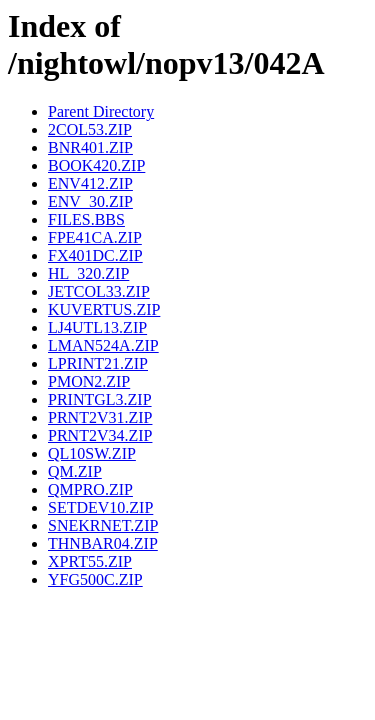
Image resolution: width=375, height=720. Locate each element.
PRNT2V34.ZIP (100, 435)
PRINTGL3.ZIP (100, 399)
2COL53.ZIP (90, 129)
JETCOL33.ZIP (99, 291)
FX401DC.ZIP (95, 255)
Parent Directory (101, 111)
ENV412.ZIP (90, 183)
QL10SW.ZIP (92, 453)
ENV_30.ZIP (90, 201)
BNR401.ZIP (90, 147)
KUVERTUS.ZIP (104, 309)
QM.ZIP (75, 471)
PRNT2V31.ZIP (100, 417)
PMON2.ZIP (89, 381)
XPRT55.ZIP (90, 561)
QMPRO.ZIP (90, 489)
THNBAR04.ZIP (103, 543)
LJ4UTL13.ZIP (97, 327)
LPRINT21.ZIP (98, 363)
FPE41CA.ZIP (95, 237)
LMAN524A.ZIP (103, 345)
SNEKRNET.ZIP (103, 525)
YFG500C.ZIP (95, 579)
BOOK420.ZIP (96, 165)
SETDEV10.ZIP (100, 507)
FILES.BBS (86, 219)
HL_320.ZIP (88, 273)
